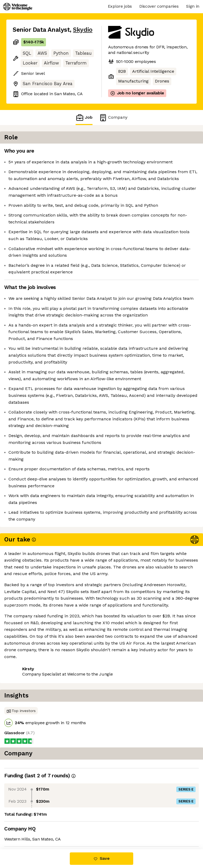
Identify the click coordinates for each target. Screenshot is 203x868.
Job (84, 118)
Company (113, 118)
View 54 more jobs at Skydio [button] (41, 827)
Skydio (83, 30)
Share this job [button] (27, 817)
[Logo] (18, 7)
